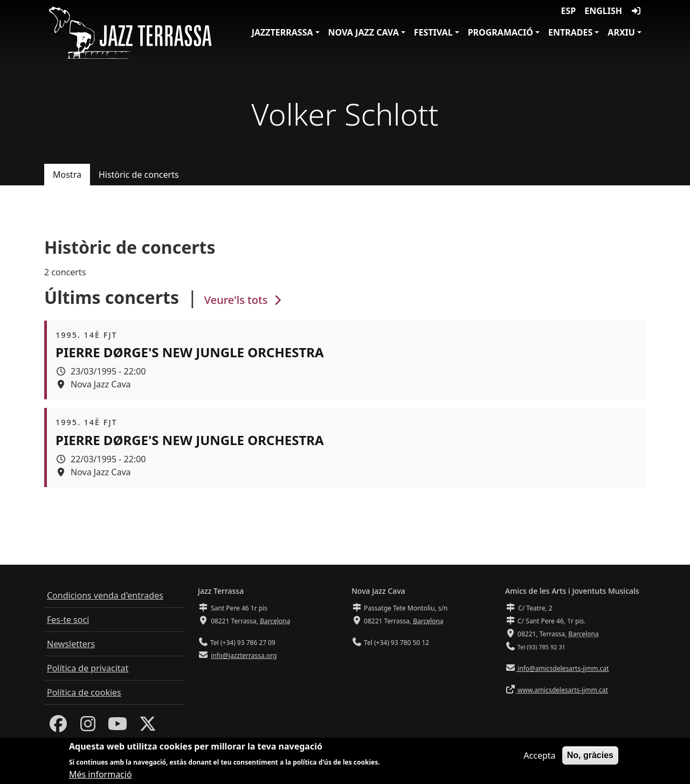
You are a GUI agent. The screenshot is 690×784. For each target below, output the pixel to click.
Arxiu (621, 32)
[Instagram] (88, 727)
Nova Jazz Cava (364, 32)
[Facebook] (58, 727)
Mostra (67, 175)
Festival (433, 32)
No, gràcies (590, 756)
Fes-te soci (68, 620)
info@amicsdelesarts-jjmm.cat (562, 668)
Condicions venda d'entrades (105, 595)
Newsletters (71, 644)
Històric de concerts (139, 175)
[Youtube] (118, 727)
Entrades (570, 32)
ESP (569, 11)
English (603, 11)
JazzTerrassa (282, 32)
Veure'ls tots (244, 300)
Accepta (539, 756)
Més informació (101, 775)
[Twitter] (148, 727)
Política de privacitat (88, 668)
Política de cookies (84, 692)
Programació (501, 32)
